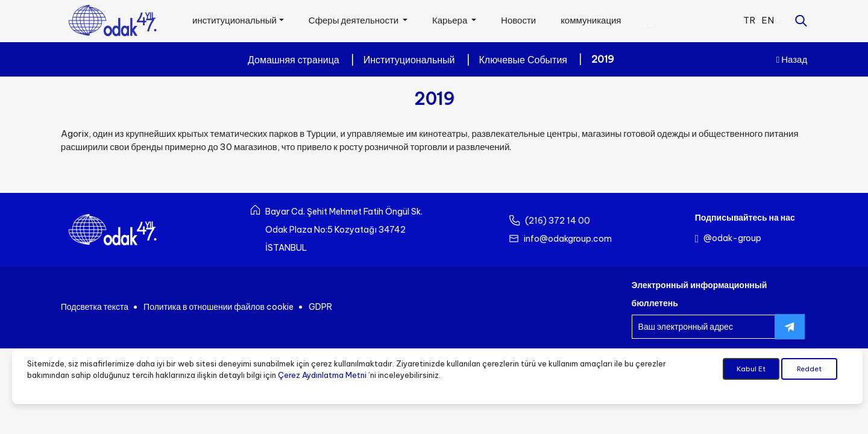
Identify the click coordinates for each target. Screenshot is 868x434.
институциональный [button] (234, 20)
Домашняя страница (294, 60)
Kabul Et (751, 370)
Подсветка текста (95, 307)
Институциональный (409, 60)
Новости (518, 20)
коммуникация (591, 20)
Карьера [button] (451, 20)
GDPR (320, 307)
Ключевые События (523, 60)
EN (768, 20)
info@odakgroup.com (568, 239)
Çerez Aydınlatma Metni (322, 375)
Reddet (809, 370)
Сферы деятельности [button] (354, 20)
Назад (792, 59)
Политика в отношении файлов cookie (219, 307)
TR (749, 20)
